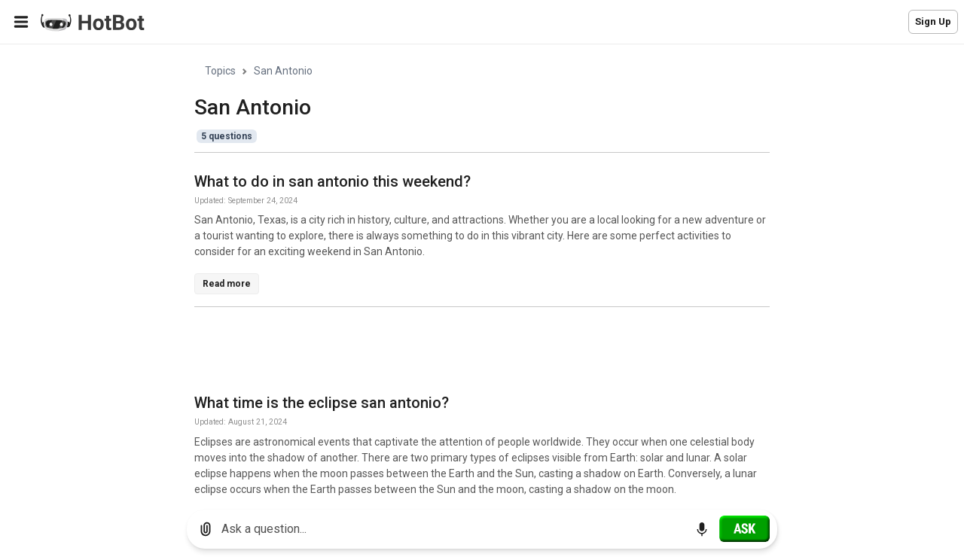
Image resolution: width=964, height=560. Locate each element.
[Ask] (744, 528)
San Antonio (283, 71)
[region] (482, 271)
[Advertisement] (468, 353)
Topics (220, 71)
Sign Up (933, 21)
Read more (227, 284)
